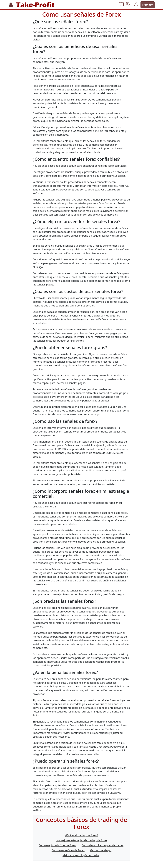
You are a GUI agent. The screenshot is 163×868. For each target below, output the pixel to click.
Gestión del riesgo (101, 850)
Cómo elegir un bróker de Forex (57, 845)
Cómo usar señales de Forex (68, 850)
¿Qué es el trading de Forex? (81, 835)
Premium (148, 5)
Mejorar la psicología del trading (81, 855)
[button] (121, 5)
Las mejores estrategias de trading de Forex (82, 840)
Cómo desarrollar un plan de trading (103, 845)
